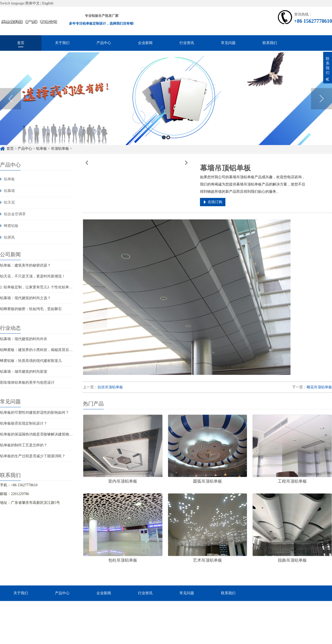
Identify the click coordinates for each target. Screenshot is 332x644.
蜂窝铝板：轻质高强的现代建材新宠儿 (31, 361)
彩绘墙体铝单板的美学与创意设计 (27, 382)
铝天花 (9, 202)
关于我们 (62, 43)
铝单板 (9, 179)
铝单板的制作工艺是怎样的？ (24, 445)
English (48, 3)
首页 (21, 43)
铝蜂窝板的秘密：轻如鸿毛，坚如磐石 (31, 309)
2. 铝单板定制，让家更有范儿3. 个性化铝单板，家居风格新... (49, 287)
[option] (166, 111)
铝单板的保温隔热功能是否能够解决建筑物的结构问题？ (45, 434)
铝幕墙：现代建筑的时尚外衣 (24, 339)
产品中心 (104, 43)
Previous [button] (11, 111)
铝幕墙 (9, 191)
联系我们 (270, 43)
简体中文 (32, 3)
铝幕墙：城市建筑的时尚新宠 (24, 372)
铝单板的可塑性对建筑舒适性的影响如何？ (34, 413)
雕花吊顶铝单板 (319, 387)
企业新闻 (145, 43)
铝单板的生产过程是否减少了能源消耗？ (33, 456)
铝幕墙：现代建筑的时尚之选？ (25, 298)
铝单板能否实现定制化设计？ (24, 423)
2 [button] (168, 150)
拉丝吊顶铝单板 (110, 387)
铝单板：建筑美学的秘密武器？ (25, 265)
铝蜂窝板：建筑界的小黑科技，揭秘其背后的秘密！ (42, 350)
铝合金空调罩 (15, 214)
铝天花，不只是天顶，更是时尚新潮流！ (33, 276)
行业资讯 (187, 43)
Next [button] (321, 111)
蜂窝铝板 (11, 226)
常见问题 (228, 43)
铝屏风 (9, 237)
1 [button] (164, 150)
